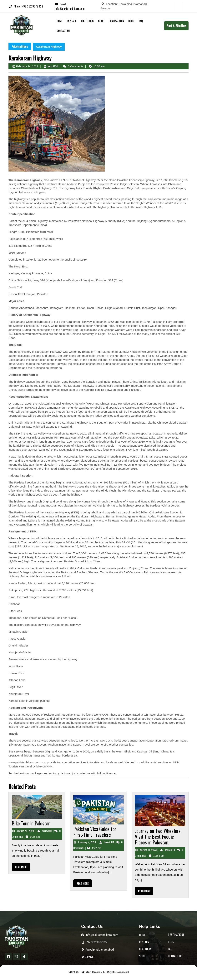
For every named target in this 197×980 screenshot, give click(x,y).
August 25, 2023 (25, 831)
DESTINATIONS (116, 21)
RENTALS (72, 21)
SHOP (142, 956)
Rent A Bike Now (178, 25)
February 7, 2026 (87, 842)
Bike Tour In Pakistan (31, 823)
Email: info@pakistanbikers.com (75, 5)
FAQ (141, 21)
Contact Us (63, 31)
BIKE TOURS (87, 21)
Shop (101, 21)
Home (60, 21)
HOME (142, 935)
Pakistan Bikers (20, 46)
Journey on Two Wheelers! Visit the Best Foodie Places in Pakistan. (158, 836)
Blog (131, 21)
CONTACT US (175, 956)
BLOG (171, 942)
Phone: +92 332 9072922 (29, 5)
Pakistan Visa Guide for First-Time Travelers (95, 832)
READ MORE (23, 866)
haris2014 (53, 66)
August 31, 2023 (148, 850)
